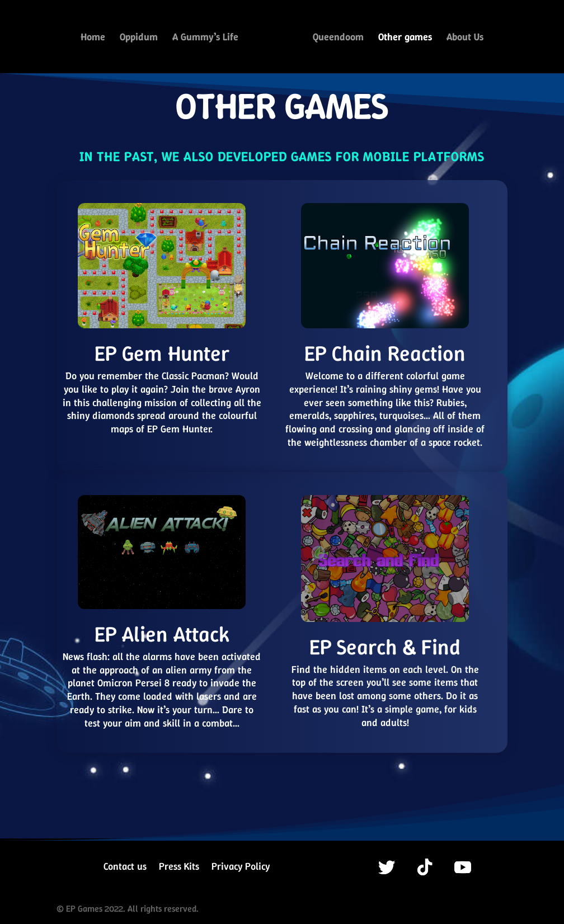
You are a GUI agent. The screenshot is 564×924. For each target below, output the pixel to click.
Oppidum (139, 38)
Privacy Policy (241, 868)
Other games (405, 38)
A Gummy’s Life (205, 38)
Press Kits (179, 868)
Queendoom (338, 38)
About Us (465, 38)
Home (93, 38)
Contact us (125, 868)
